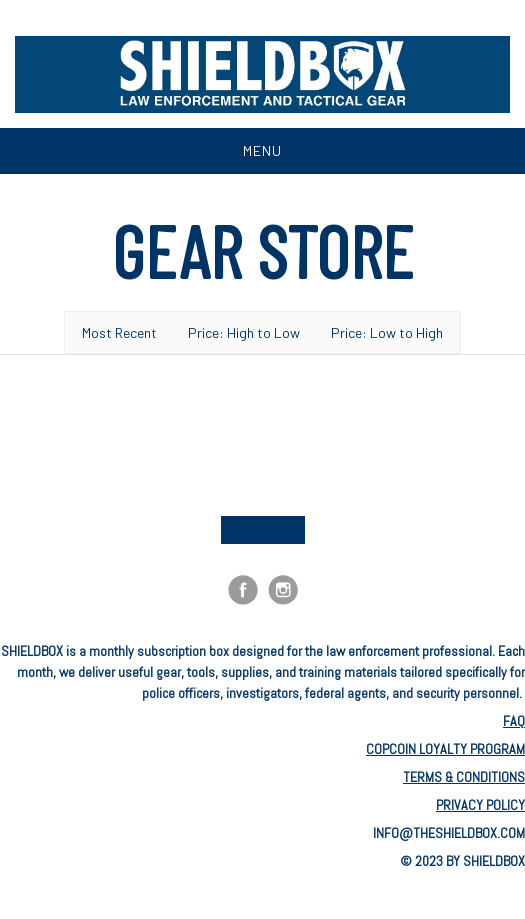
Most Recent (119, 332)
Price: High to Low (244, 332)
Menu (262, 150)
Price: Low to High (387, 332)
